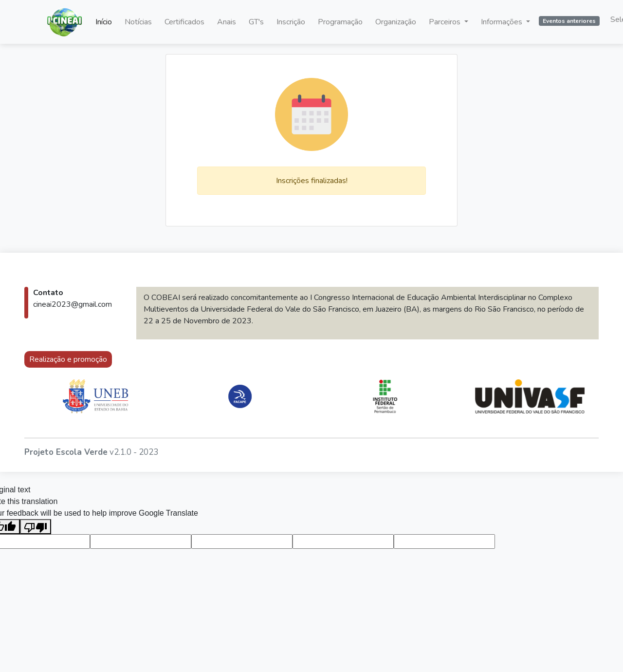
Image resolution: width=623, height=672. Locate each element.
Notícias (138, 22)
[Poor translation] (36, 527)
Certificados (184, 22)
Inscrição (291, 22)
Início (104, 22)
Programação (340, 22)
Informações (503, 22)
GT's (256, 22)
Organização (396, 22)
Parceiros (446, 22)
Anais (227, 22)
